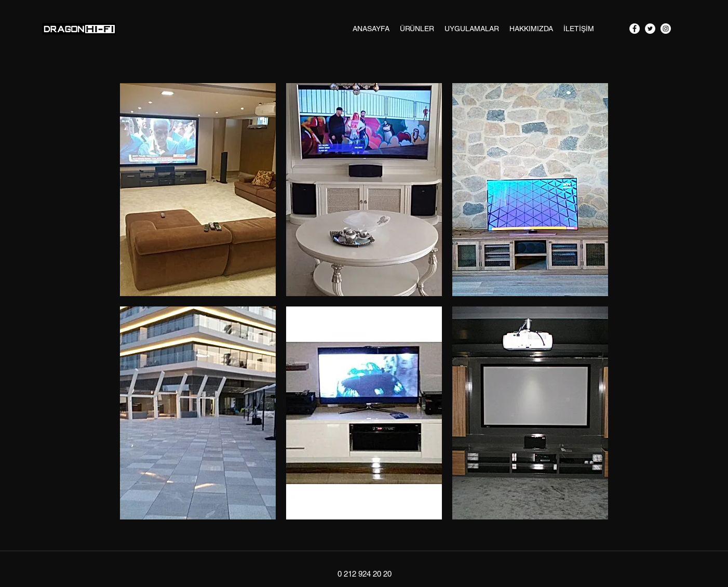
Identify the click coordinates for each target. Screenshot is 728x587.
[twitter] (650, 29)
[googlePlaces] (666, 29)
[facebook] (635, 29)
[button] (198, 190)
